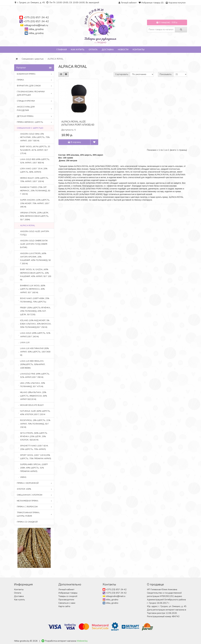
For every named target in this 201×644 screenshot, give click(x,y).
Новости (123, 50)
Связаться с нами (67, 603)
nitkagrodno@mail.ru (36, 25)
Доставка (108, 50)
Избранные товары (68, 593)
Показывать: (166, 74)
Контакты (139, 50)
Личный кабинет (66, 590)
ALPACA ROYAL (55, 59)
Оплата (93, 50)
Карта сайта (64, 606)
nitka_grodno (36, 29)
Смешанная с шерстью (33, 59)
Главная (62, 50)
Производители (66, 600)
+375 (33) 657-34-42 (36, 17)
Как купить (78, 50)
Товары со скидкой (68, 596)
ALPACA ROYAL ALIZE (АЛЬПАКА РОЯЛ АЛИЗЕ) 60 (78, 123)
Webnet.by (82, 641)
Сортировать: (122, 74)
